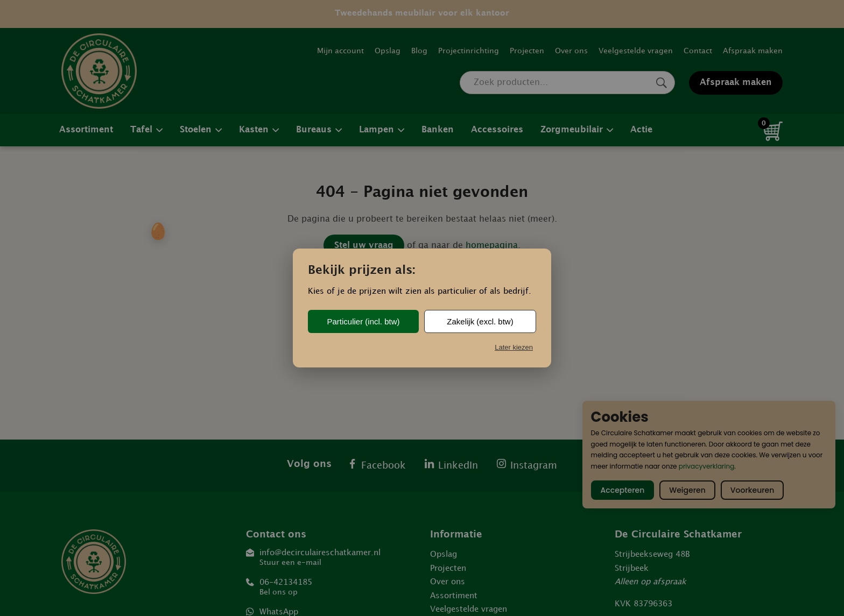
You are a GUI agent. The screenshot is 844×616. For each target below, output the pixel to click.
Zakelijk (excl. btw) (480, 321)
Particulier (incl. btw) (363, 321)
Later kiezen (514, 347)
